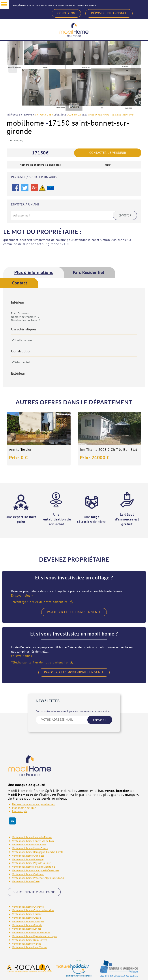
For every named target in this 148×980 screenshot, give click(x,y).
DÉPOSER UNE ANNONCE (109, 13)
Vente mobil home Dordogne (28, 921)
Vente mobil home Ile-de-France (30, 848)
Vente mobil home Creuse (26, 918)
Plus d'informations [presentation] (34, 272)
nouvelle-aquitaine (123, 114)
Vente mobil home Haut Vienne (30, 947)
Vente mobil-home (98, 114)
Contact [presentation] (20, 283)
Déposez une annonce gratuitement (34, 804)
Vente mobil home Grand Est (28, 856)
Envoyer (125, 215)
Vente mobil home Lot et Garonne (31, 932)
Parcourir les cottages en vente (74, 612)
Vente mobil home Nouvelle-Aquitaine (34, 867)
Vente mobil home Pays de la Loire (31, 863)
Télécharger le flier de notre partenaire (39, 602)
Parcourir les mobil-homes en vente (74, 672)
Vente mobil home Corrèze (27, 914)
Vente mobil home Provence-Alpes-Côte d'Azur (38, 878)
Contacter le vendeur (108, 153)
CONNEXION (66, 13)
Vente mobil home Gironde (27, 925)
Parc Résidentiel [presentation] (89, 272)
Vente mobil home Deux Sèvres (30, 940)
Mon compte (20, 811)
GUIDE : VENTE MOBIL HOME (34, 892)
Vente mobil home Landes (27, 929)
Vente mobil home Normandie (29, 844)
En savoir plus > (22, 595)
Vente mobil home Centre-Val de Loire (33, 841)
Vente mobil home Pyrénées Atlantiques (35, 936)
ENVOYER (100, 720)
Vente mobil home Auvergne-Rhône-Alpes (36, 870)
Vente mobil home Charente (28, 907)
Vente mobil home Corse (26, 881)
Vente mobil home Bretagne (28, 859)
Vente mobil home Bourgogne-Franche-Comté (38, 852)
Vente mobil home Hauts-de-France (32, 837)
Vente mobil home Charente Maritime (33, 910)
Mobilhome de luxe (24, 808)
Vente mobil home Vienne (27, 944)
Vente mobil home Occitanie (28, 874)
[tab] (34, 272)
